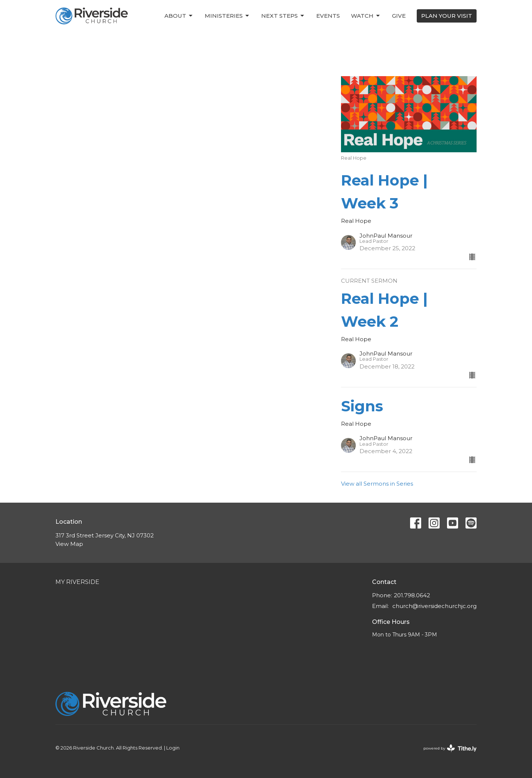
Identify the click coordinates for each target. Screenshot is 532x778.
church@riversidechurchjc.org (434, 606)
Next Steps (283, 16)
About (179, 16)
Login (173, 748)
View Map (69, 544)
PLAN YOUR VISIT (447, 16)
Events (328, 16)
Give (399, 16)
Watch (366, 16)
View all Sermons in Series (377, 484)
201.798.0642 (412, 595)
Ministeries (227, 16)
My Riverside (77, 582)
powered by (450, 748)
